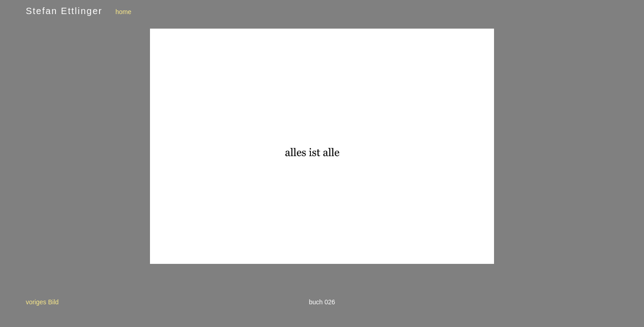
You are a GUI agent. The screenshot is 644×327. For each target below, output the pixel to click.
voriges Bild (42, 302)
